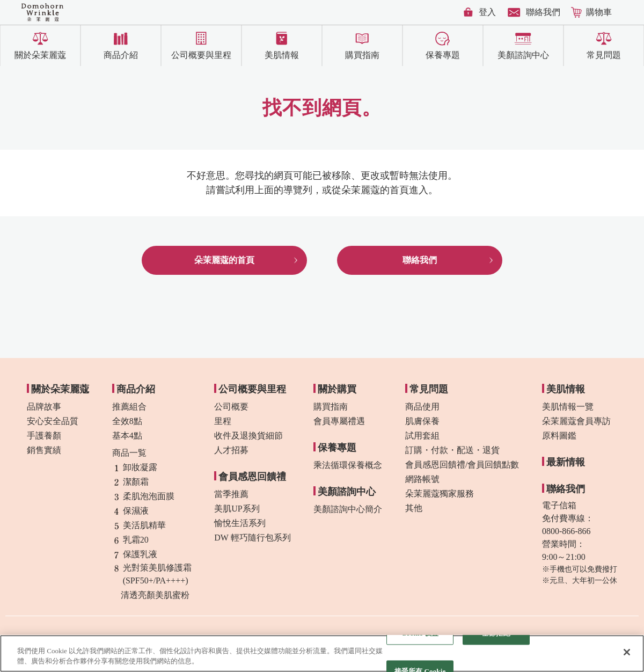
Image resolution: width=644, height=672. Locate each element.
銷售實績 (44, 450)
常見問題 (604, 55)
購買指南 (362, 55)
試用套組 (422, 436)
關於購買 (337, 389)
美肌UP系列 (237, 509)
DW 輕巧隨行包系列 (252, 538)
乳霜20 (130, 540)
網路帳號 (422, 479)
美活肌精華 (139, 525)
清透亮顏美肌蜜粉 (151, 595)
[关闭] (627, 652)
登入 (487, 12)
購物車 (599, 12)
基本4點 (127, 436)
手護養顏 (44, 436)
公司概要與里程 (201, 55)
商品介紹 (121, 55)
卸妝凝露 (135, 468)
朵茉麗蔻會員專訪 (576, 421)
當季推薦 (231, 494)
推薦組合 (129, 407)
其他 (414, 508)
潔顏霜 (130, 482)
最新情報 (566, 462)
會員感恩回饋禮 (252, 477)
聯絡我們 (543, 12)
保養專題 (443, 55)
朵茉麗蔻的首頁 (224, 260)
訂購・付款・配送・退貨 (452, 450)
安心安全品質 (53, 421)
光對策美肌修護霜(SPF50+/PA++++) (152, 574)
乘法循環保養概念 (348, 465)
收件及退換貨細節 (248, 436)
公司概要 (231, 407)
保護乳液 (135, 554)
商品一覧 (129, 453)
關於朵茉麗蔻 (40, 55)
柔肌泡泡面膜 (143, 496)
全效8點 (127, 421)
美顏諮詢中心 (523, 55)
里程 (223, 421)
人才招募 (231, 450)
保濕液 (130, 511)
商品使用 (422, 407)
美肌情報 (282, 55)
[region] (322, 653)
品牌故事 (44, 407)
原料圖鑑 (559, 436)
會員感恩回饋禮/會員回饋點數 (462, 465)
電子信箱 (559, 505)
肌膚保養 (422, 421)
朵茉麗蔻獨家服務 (440, 494)
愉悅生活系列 (240, 523)
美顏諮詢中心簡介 (348, 509)
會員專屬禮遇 (339, 421)
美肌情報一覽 (568, 407)
